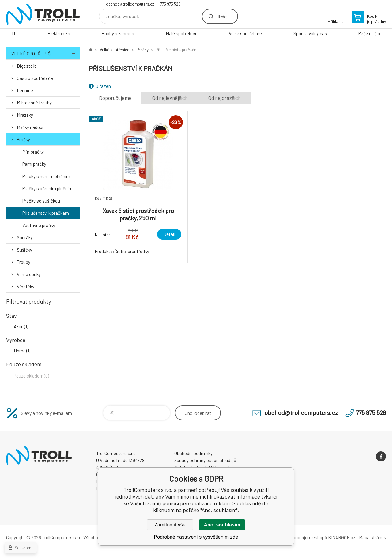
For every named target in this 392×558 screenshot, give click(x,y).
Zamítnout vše (170, 525)
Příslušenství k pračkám (46, 213)
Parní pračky (34, 164)
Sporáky (25, 237)
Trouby (24, 262)
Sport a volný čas (310, 33)
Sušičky (24, 250)
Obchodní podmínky (193, 453)
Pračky (23, 139)
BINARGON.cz (342, 537)
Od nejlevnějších (170, 98)
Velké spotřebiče (245, 33)
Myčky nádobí (30, 127)
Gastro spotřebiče (35, 78)
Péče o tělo (369, 33)
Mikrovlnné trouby (34, 103)
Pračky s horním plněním (46, 176)
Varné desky (29, 274)
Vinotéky (26, 287)
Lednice (25, 90)
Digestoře (27, 66)
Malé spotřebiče (182, 33)
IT (14, 33)
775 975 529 (170, 4)
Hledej (222, 16)
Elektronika (59, 33)
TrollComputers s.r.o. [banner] (43, 14)
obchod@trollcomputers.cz (130, 4)
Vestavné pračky (39, 225)
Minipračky (33, 152)
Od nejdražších (224, 98)
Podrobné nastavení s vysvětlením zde (196, 537)
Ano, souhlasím (222, 525)
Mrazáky (25, 115)
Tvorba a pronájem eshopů (301, 537)
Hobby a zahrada (118, 33)
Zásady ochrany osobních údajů (205, 460)
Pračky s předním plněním (47, 188)
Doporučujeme (115, 98)
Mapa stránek (372, 537)
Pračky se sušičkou (41, 201)
